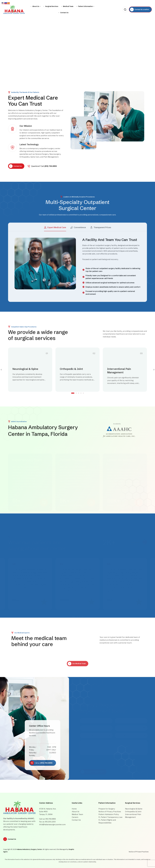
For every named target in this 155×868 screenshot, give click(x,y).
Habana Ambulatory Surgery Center (29, 849)
